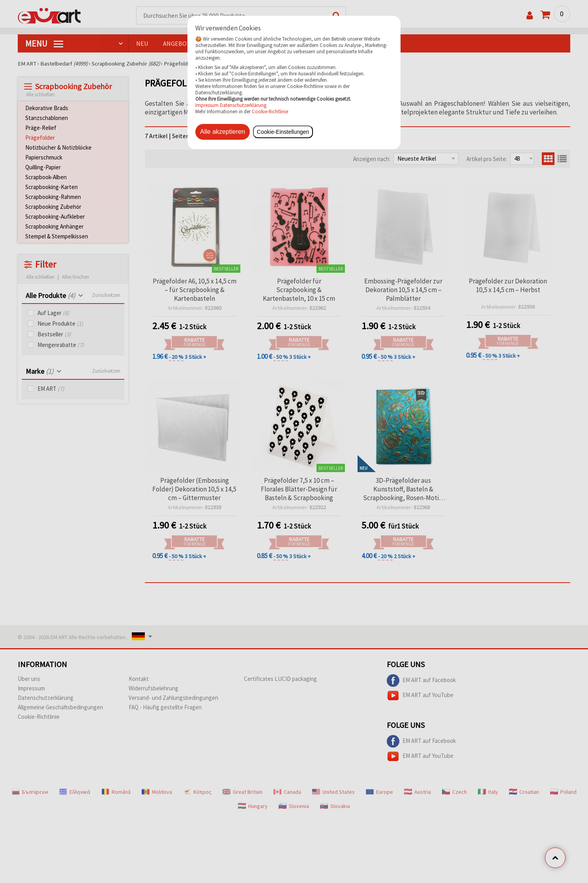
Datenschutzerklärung (243, 105)
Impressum (208, 105)
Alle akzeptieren (223, 132)
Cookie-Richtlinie (270, 111)
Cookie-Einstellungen (283, 132)
